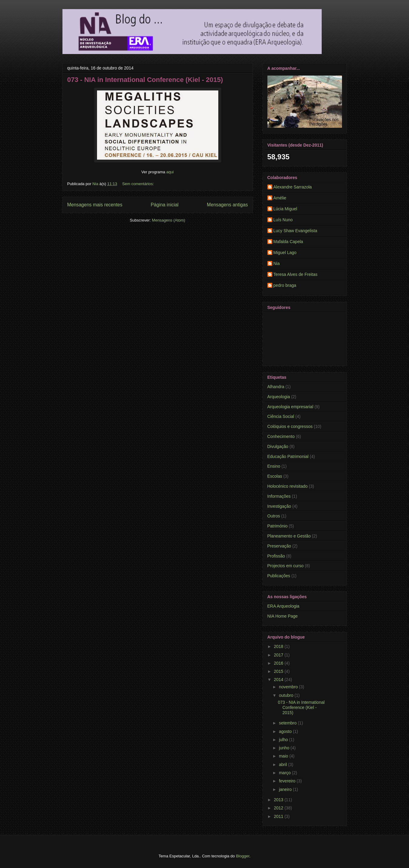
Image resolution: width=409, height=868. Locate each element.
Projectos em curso (286, 566)
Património (278, 526)
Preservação (279, 546)
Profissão (276, 556)
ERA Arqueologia (283, 606)
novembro (289, 687)
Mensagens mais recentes (95, 205)
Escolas (275, 476)
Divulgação (278, 446)
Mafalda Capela (288, 242)
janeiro (286, 789)
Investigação (279, 506)
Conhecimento (281, 436)
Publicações (279, 576)
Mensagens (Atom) (169, 220)
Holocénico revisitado (288, 486)
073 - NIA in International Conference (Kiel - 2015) (145, 80)
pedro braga (285, 285)
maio (284, 756)
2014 (279, 680)
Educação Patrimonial (288, 456)
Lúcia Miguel (285, 209)
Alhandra (276, 387)
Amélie (280, 198)
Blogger (243, 856)
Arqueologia (279, 397)
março (285, 773)
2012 (279, 808)
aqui (170, 172)
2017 (279, 655)
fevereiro (288, 781)
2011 (279, 816)
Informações (279, 496)
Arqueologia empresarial (290, 407)
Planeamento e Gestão (289, 536)
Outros (274, 516)
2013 (279, 800)
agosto (286, 731)
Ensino (274, 466)
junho (285, 748)
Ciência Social (281, 416)
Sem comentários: (139, 184)
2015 (279, 671)
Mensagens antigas (227, 205)
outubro (287, 695)
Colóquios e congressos (290, 426)
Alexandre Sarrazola (293, 187)
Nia (277, 263)
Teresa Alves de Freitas (296, 274)
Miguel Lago (285, 253)
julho (284, 740)
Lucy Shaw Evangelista (295, 231)
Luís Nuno (283, 220)
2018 (279, 646)
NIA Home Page (283, 616)
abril (283, 765)
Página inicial (165, 205)
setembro (288, 723)
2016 (279, 663)
